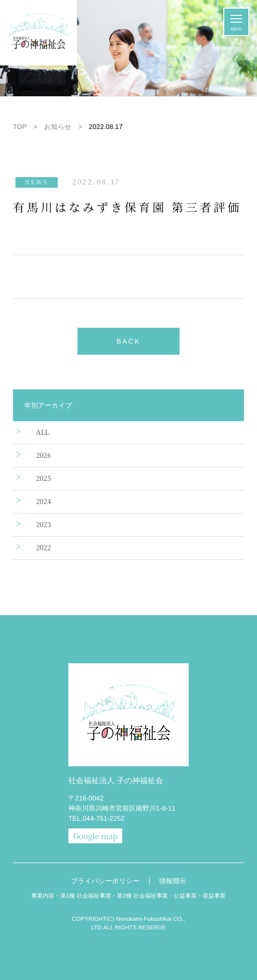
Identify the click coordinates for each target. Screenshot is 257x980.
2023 (44, 525)
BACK (128, 341)
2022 (44, 548)
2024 (44, 502)
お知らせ (58, 127)
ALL (43, 432)
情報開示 (173, 881)
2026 (44, 455)
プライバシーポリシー (105, 881)
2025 (44, 478)
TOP (20, 127)
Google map (95, 836)
